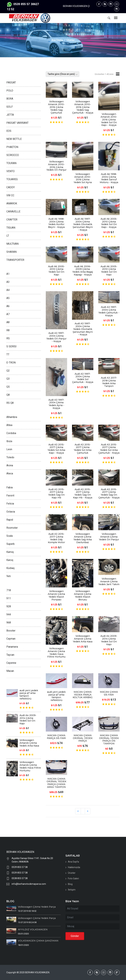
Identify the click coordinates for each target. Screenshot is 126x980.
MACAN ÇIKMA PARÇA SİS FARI (56, 737)
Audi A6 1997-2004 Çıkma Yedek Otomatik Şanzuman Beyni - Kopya (83, 224)
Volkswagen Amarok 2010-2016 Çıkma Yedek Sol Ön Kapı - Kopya (109, 120)
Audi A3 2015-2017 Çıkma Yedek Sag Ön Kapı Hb (56, 493)
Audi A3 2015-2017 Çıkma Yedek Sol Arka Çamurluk (83, 449)
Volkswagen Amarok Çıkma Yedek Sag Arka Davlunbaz (83, 538)
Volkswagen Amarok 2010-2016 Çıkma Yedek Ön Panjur (56, 166)
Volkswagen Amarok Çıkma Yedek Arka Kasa (83, 639)
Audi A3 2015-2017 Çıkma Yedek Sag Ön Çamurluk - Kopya (109, 493)
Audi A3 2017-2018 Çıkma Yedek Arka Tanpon (109, 382)
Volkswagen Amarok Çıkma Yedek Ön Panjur (109, 537)
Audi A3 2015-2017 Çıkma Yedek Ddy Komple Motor (56, 538)
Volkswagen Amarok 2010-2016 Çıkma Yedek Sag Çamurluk (56, 107)
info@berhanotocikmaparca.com (29, 884)
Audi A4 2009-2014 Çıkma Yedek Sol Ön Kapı (109, 640)
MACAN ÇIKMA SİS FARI (109, 693)
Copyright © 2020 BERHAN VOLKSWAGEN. (28, 972)
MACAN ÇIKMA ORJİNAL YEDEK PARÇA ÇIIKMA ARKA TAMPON (56, 783)
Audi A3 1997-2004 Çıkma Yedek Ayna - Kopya (56, 404)
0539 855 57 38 (20, 867)
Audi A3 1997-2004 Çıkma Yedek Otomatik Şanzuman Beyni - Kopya (83, 329)
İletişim (72, 890)
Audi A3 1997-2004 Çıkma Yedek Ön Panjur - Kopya (56, 337)
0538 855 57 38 (20, 878)
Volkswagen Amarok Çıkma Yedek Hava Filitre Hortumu (56, 653)
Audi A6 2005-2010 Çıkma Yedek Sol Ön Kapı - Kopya (109, 223)
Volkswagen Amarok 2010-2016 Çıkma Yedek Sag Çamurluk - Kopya (83, 107)
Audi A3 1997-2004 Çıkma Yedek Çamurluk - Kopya (109, 311)
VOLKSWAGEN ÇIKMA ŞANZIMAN (38, 941)
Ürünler (71, 40)
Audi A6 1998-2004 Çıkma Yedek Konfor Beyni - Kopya (56, 223)
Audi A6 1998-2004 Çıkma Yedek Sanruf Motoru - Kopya (109, 178)
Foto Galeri (73, 878)
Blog (70, 884)
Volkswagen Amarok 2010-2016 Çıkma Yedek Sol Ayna (83, 178)
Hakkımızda (74, 867)
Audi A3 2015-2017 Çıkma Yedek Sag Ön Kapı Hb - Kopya (83, 493)
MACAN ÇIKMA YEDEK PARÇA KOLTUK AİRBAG (83, 695)
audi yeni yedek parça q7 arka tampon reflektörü (56, 696)
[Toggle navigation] (116, 18)
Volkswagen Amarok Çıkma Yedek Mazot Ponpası (56, 595)
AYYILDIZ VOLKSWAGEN (33, 929)
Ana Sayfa (57, 40)
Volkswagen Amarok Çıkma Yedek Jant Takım (109, 581)
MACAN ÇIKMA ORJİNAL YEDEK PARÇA (83, 738)
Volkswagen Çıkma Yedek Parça (37, 907)
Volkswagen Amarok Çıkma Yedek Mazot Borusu (83, 595)
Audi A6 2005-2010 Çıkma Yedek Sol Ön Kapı (56, 271)
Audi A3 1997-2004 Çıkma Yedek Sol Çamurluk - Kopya (83, 378)
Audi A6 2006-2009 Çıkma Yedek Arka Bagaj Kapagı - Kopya (83, 271)
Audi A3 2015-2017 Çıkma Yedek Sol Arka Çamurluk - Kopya (109, 449)
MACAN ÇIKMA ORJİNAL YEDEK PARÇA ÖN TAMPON (109, 739)
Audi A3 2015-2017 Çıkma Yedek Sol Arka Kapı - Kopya (56, 449)
